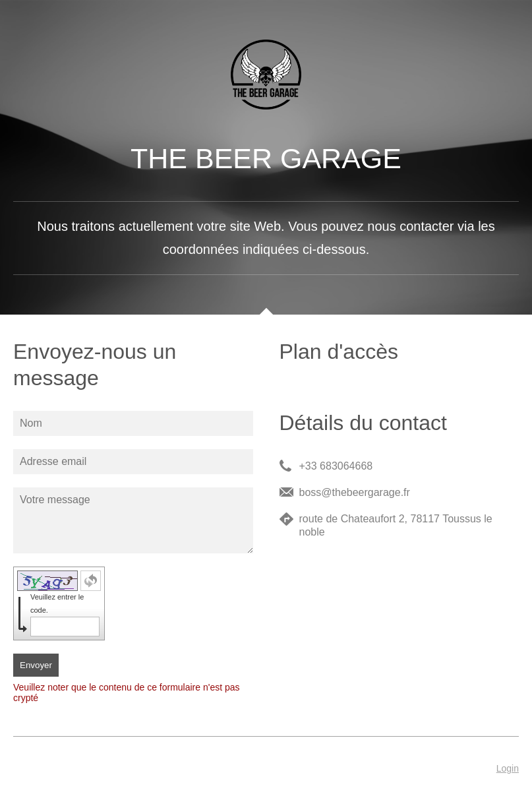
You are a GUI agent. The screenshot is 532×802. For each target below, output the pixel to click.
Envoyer (36, 665)
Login (508, 768)
